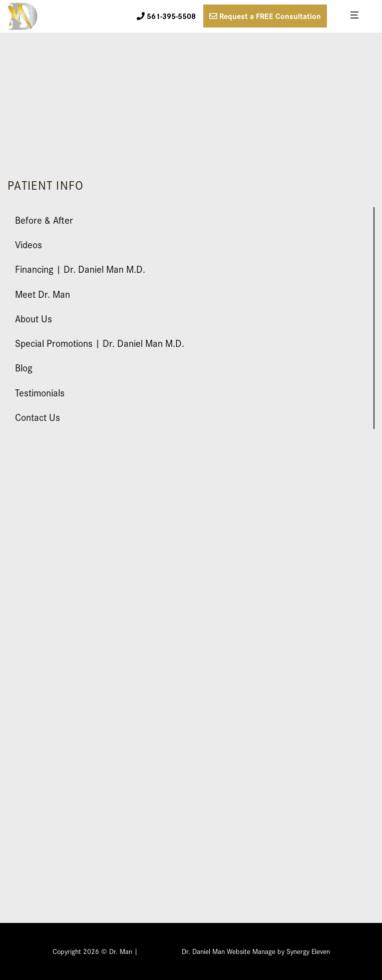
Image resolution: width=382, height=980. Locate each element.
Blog (24, 367)
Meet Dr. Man (43, 294)
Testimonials (40, 392)
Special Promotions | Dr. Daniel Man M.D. (100, 343)
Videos (29, 244)
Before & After (44, 219)
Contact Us (38, 417)
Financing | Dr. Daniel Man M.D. (80, 269)
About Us (34, 318)
